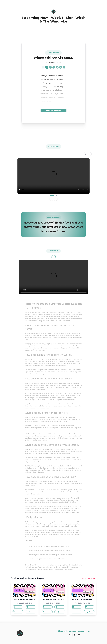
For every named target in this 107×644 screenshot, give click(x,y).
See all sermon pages (89, 578)
